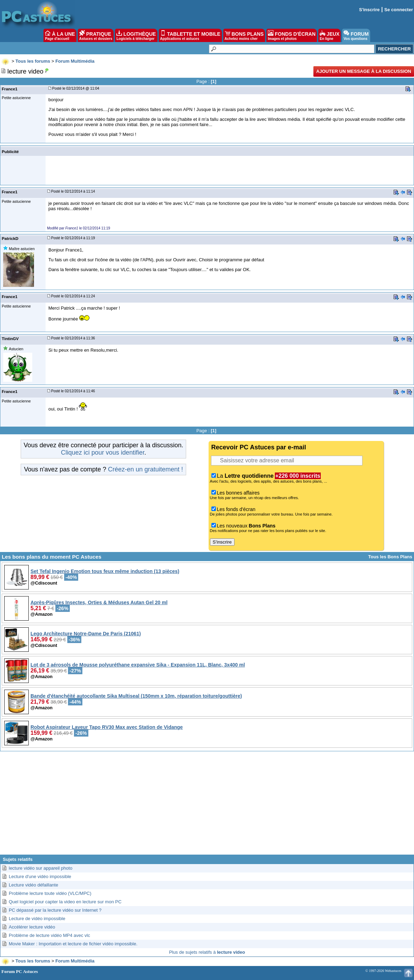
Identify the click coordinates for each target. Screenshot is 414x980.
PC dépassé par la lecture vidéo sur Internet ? (55, 910)
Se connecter (399, 10)
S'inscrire (369, 10)
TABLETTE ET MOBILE (190, 35)
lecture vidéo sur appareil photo (40, 868)
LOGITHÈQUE (136, 35)
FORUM (356, 35)
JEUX (330, 35)
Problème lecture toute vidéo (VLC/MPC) (50, 893)
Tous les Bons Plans (390, 557)
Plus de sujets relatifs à (207, 952)
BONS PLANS (244, 35)
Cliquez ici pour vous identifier (103, 453)
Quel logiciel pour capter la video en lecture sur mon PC (65, 902)
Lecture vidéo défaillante (33, 885)
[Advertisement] (207, 806)
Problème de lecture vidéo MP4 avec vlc (49, 935)
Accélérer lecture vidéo (32, 927)
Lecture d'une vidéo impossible (40, 877)
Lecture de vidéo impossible (37, 919)
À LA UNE (60, 35)
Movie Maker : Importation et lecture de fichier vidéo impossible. (73, 944)
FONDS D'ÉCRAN (292, 35)
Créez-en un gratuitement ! (145, 469)
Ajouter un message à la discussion (364, 71)
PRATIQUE (96, 35)
